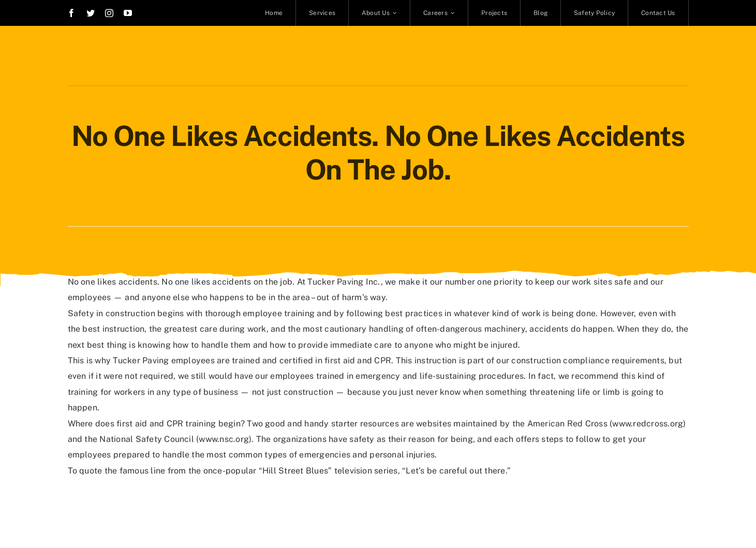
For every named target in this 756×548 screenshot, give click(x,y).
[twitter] (91, 13)
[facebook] (71, 13)
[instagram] (109, 13)
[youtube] (128, 13)
